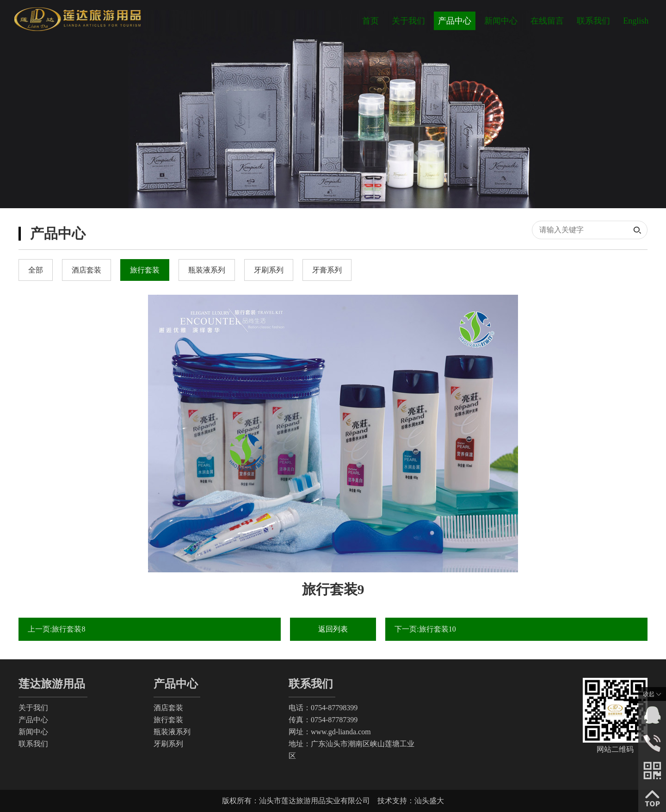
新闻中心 (501, 21)
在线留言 (547, 21)
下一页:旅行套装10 (425, 629)
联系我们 (593, 21)
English (636, 21)
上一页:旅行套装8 (56, 629)
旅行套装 (168, 720)
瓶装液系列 (172, 732)
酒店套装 (168, 708)
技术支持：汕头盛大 (411, 801)
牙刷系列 (168, 744)
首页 (370, 21)
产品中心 (455, 21)
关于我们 (408, 21)
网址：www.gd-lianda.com (330, 732)
